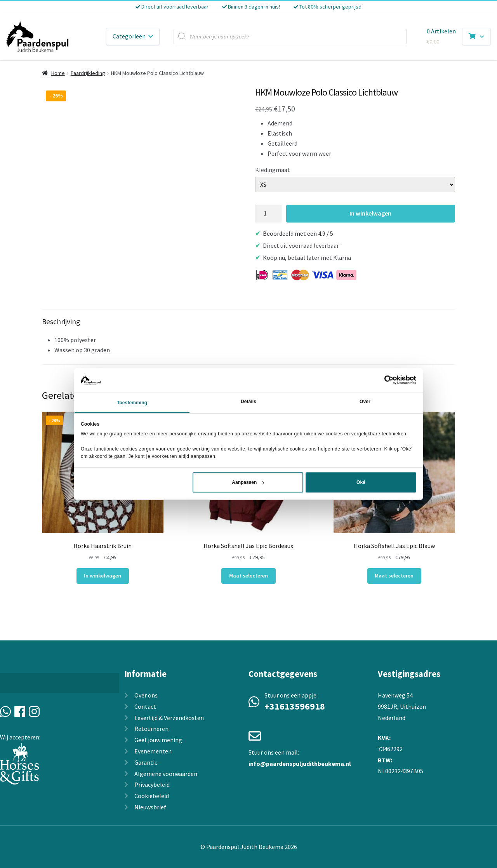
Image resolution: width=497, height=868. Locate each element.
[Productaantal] (268, 214)
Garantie (146, 762)
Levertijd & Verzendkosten (169, 718)
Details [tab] (248, 402)
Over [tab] (365, 402)
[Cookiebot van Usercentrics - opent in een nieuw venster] (382, 380)
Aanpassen (248, 482)
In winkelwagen (370, 213)
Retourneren (151, 729)
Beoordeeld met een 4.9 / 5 (298, 233)
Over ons (146, 695)
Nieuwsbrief (150, 807)
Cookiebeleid (152, 796)
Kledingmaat (273, 170)
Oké (361, 482)
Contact (145, 706)
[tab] (248, 337)
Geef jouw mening (158, 740)
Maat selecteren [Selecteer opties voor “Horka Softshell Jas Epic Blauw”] (394, 576)
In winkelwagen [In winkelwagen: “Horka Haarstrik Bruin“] (103, 576)
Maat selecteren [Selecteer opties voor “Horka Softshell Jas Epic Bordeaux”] (248, 576)
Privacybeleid (152, 785)
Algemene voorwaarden (166, 774)
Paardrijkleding (88, 73)
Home (58, 73)
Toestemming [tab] (132, 403)
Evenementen (153, 751)
